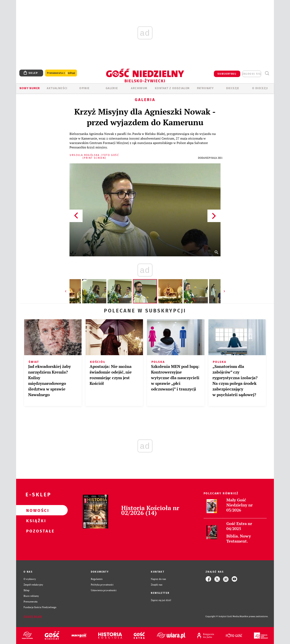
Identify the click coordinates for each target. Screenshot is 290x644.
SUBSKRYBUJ (227, 74)
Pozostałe (35, 531)
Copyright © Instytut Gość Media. (222, 616)
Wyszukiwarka (267, 73)
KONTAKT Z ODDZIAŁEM (172, 88)
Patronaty (205, 88)
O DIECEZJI (260, 88)
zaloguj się (252, 74)
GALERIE (112, 88)
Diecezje (233, 88)
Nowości (35, 510)
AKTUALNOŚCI (57, 88)
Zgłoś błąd (33, 617)
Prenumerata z (61, 73)
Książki (35, 521)
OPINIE (84, 88)
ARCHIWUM (139, 88)
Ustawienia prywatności (104, 590)
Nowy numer (30, 88)
